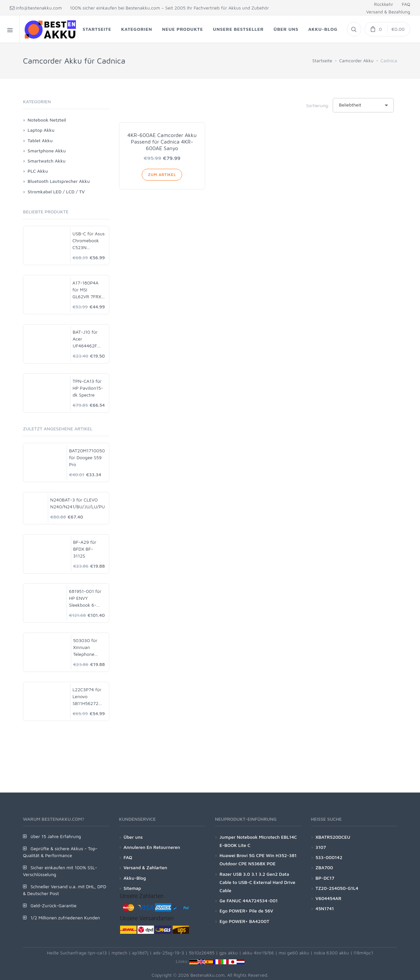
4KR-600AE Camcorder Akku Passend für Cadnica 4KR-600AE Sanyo (162, 142)
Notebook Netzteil (47, 120)
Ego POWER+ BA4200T (244, 921)
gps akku (229, 953)
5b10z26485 (202, 953)
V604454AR (329, 898)
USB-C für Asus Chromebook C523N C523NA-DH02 (89, 241)
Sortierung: (318, 105)
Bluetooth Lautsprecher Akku (59, 181)
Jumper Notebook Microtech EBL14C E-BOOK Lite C (258, 841)
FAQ (406, 4)
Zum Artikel (162, 175)
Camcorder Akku (357, 60)
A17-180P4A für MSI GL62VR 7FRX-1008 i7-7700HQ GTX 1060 (88, 290)
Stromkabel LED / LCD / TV (56, 192)
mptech (119, 953)
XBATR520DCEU (333, 837)
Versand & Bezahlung (388, 12)
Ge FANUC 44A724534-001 (249, 901)
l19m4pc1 (364, 953)
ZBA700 (324, 867)
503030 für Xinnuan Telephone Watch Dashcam (85, 647)
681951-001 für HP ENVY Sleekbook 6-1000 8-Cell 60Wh (85, 598)
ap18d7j (140, 953)
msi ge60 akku (294, 953)
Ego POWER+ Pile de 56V (246, 911)
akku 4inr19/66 (258, 953)
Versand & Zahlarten (146, 867)
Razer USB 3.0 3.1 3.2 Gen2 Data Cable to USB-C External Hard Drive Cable (257, 882)
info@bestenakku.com (36, 8)
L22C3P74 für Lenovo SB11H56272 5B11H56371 (87, 697)
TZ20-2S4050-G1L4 (337, 888)
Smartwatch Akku (47, 161)
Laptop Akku (41, 130)
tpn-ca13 (98, 953)
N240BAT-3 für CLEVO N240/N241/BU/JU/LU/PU (77, 503)
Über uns (133, 837)
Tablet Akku (40, 140)
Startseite (322, 60)
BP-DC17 (325, 878)
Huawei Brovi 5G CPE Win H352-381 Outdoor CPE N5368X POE (258, 859)
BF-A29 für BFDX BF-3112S (85, 549)
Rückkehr (384, 4)
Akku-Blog (135, 878)
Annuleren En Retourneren (152, 847)
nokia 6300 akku (331, 953)
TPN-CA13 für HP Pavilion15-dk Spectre (88, 388)
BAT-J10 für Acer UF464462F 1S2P (85, 339)
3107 (321, 847)
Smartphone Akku (47, 151)
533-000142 (329, 857)
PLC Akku (38, 171)
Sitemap (132, 888)
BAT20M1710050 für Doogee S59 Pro (87, 457)
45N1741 (325, 908)
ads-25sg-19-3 (169, 953)
